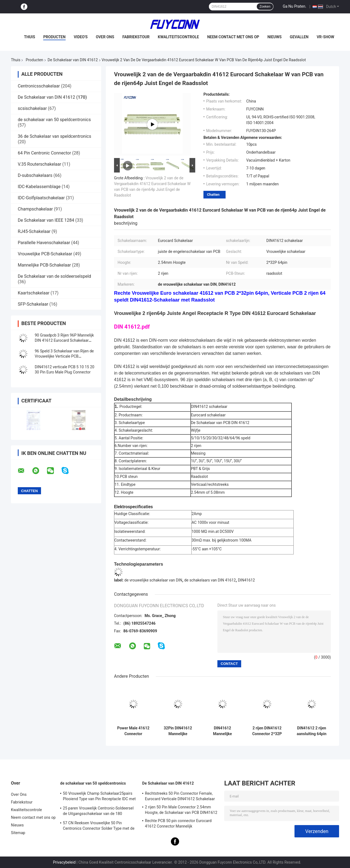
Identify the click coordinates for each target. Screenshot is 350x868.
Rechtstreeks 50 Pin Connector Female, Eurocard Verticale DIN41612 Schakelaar (180, 796)
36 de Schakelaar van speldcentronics (54, 136)
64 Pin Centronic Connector (44, 153)
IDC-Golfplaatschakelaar (41, 198)
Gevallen (299, 37)
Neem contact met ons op (233, 37)
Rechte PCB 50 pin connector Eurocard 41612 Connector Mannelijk (178, 823)
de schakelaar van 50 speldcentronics (54, 120)
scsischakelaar (32, 108)
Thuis (30, 37)
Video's (81, 37)
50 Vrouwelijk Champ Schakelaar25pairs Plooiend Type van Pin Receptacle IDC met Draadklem (99, 797)
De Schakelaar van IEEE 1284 (46, 220)
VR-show (325, 37)
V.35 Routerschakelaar (40, 164)
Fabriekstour (136, 37)
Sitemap (18, 833)
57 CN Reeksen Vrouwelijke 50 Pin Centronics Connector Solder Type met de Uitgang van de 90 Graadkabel (99, 826)
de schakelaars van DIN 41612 (210, 580)
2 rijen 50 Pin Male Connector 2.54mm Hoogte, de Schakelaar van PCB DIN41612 (181, 810)
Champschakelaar (35, 209)
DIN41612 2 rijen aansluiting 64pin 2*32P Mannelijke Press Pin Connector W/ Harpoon (312, 731)
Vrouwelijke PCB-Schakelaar (45, 254)
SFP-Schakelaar (33, 304)
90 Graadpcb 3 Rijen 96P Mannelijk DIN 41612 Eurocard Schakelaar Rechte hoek (64, 340)
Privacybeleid (64, 862)
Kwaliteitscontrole (178, 37)
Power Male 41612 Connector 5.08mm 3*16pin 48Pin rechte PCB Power (133, 731)
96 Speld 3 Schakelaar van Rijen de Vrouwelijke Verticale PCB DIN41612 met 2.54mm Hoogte (64, 356)
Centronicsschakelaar (39, 86)
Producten (54, 37)
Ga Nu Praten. (294, 6)
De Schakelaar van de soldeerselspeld (54, 276)
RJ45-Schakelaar (34, 231)
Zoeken (265, 7)
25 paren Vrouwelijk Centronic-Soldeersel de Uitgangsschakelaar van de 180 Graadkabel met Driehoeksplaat (98, 812)
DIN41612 (246, 580)
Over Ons (105, 37)
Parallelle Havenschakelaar (44, 243)
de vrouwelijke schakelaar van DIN (153, 580)
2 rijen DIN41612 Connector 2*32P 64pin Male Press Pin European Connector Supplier (267, 731)
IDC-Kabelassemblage (39, 187)
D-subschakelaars (35, 175)
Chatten (213, 195)
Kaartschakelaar (34, 293)
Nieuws (275, 37)
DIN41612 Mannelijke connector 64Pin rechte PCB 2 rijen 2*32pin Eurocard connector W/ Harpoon (222, 731)
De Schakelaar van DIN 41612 (73, 60)
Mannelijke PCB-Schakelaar (44, 265)
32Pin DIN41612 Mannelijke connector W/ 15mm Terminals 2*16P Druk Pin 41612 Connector (178, 731)
